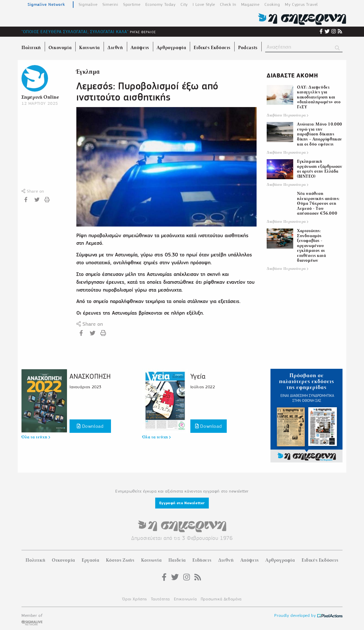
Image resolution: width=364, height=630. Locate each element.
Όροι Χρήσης (135, 599)
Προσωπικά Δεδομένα (221, 599)
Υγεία (198, 376)
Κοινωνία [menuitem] (89, 48)
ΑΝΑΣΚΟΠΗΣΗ (90, 376)
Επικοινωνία (185, 599)
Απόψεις (250, 560)
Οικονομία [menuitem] (60, 48)
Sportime (132, 4)
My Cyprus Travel (301, 4)
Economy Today (161, 4)
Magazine (250, 4)
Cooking (272, 4)
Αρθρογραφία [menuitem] (172, 48)
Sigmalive (88, 4)
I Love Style (204, 4)
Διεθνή (226, 560)
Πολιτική (35, 560)
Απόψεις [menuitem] (140, 48)
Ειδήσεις (202, 560)
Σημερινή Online (40, 97)
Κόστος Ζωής (120, 560)
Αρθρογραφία (280, 560)
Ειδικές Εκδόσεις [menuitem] (212, 48)
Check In (228, 4)
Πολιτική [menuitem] (31, 48)
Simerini (110, 4)
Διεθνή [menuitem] (115, 48)
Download (90, 426)
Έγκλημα (88, 72)
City (184, 4)
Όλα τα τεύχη (36, 437)
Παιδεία (177, 560)
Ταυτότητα (160, 599)
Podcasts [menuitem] (248, 48)
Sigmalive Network (46, 4)
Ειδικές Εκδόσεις (320, 560)
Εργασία (90, 560)
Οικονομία (63, 560)
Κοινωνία (151, 560)
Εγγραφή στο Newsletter (182, 503)
